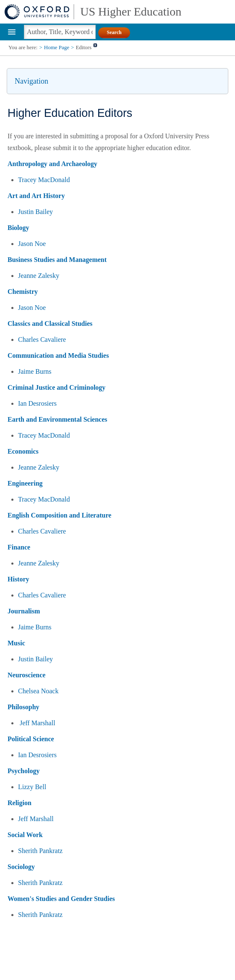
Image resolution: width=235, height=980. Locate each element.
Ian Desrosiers (37, 403)
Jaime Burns (35, 371)
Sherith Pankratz (40, 851)
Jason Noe (32, 244)
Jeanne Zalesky (39, 276)
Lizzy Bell (32, 787)
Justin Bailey (35, 212)
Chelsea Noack (38, 691)
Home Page (57, 47)
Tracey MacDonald (44, 180)
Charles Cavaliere (42, 339)
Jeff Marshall (38, 723)
